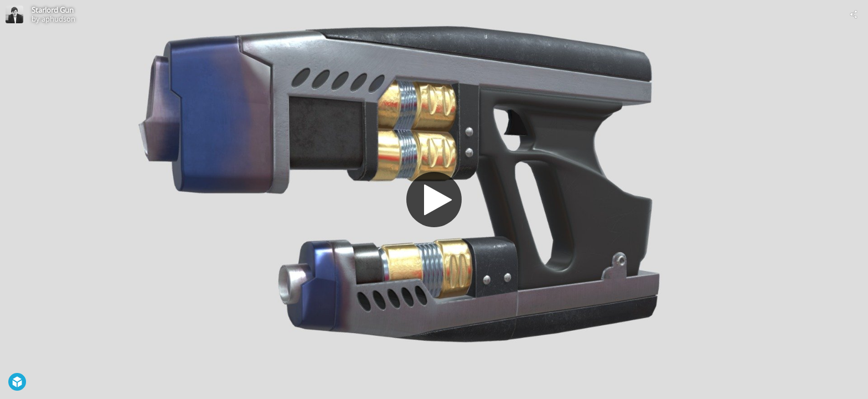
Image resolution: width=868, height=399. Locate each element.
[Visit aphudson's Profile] (14, 14)
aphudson (58, 19)
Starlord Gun (53, 10)
